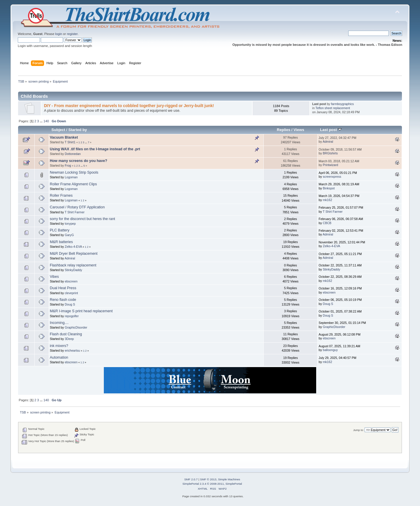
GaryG (69, 235)
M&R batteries (61, 242)
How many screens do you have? (79, 161)
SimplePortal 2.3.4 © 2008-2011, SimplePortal (212, 484)
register (72, 34)
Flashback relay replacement (73, 265)
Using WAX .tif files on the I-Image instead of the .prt (95, 149)
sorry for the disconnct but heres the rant (83, 219)
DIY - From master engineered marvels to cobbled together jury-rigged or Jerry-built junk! (129, 106)
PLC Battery (60, 230)
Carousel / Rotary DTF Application (77, 207)
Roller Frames (61, 196)
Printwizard (330, 165)
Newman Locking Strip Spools (74, 172)
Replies (283, 130)
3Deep (69, 339)
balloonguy (330, 350)
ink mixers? (59, 346)
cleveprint (71, 293)
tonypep (70, 224)
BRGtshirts (330, 153)
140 (46, 121)
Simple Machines (229, 479)
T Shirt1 (70, 142)
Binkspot (329, 188)
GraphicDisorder (76, 327)
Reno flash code (63, 300)
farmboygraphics (342, 104)
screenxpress (332, 177)
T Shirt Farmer (75, 212)
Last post (331, 130)
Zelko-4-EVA (73, 247)
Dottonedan (73, 154)
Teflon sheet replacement (333, 108)
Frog (68, 165)
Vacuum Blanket (64, 137)
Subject (58, 130)
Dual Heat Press (63, 288)
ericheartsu (72, 350)
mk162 (328, 200)
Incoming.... (59, 323)
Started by (78, 130)
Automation (59, 357)
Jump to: (359, 430)
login (59, 34)
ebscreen (71, 281)
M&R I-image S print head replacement (81, 311)
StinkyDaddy (73, 270)
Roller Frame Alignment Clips (73, 184)
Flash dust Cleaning (66, 334)
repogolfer (72, 316)
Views (299, 130)
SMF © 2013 (208, 479)
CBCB (327, 223)
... (42, 121)
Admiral (328, 142)
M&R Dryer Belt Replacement (74, 254)
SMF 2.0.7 (191, 479)
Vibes (54, 277)
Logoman (71, 177)
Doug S (70, 304)
